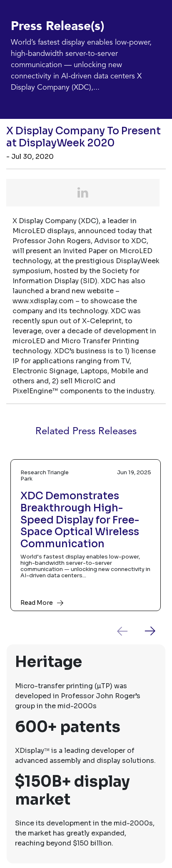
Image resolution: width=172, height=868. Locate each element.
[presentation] (129, 631)
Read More (37, 603)
